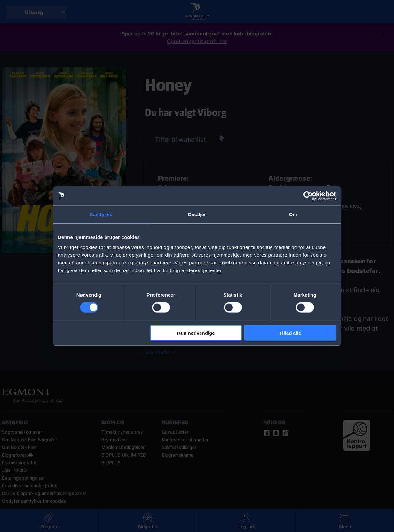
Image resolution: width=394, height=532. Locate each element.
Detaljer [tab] (197, 214)
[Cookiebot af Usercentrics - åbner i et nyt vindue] (308, 196)
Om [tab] (293, 214)
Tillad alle (290, 333)
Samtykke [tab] (101, 214)
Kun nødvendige (196, 333)
